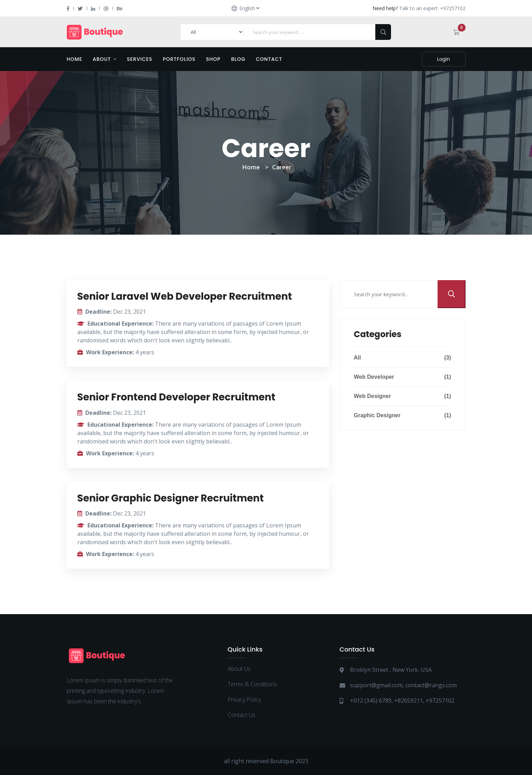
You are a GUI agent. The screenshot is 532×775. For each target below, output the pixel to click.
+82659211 (409, 701)
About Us (239, 669)
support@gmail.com (376, 685)
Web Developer (403, 377)
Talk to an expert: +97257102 (432, 8)
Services (140, 59)
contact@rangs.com (431, 685)
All (403, 358)
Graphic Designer (403, 415)
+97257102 (440, 701)
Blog (238, 59)
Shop (213, 59)
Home (75, 59)
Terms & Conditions (252, 684)
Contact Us (242, 715)
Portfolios (179, 59)
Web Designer (403, 396)
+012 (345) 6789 (371, 701)
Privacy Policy (244, 699)
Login (444, 59)
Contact (269, 59)
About (105, 59)
